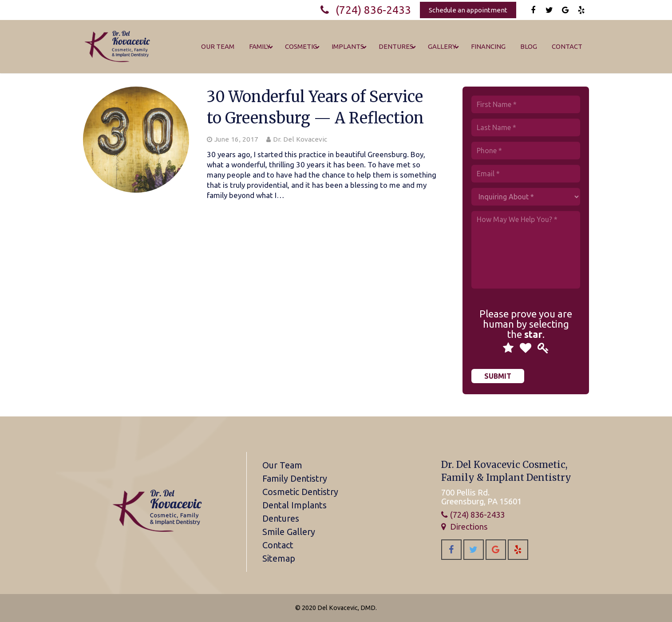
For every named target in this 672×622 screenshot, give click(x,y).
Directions (469, 527)
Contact (278, 545)
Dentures (281, 518)
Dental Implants (294, 505)
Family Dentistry (295, 478)
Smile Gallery (289, 532)
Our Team (282, 465)
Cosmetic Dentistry (300, 492)
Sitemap (279, 558)
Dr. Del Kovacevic (300, 139)
